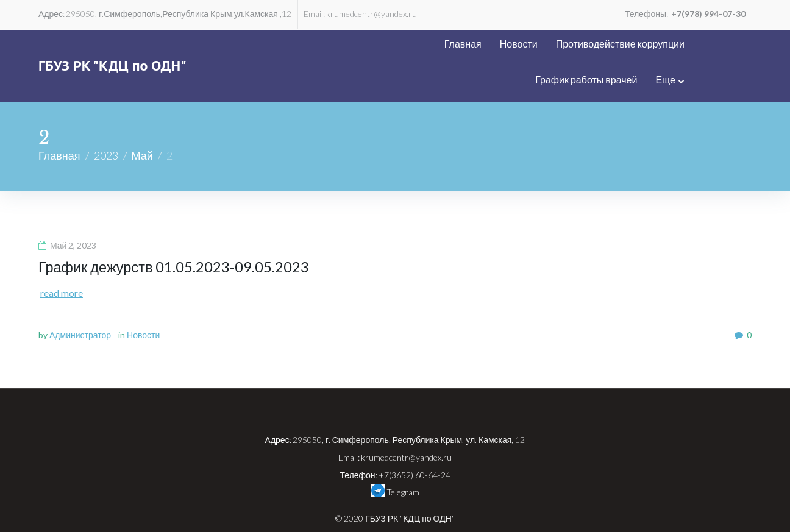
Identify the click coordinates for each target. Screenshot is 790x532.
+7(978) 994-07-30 (708, 14)
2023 (106, 119)
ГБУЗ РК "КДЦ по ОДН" (112, 48)
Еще (732, 44)
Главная (362, 44)
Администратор (80, 299)
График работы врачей (653, 44)
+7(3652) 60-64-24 (415, 439)
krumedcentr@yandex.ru (372, 14)
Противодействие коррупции (520, 44)
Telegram (395, 455)
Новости (418, 44)
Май (142, 119)
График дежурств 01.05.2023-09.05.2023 (175, 231)
